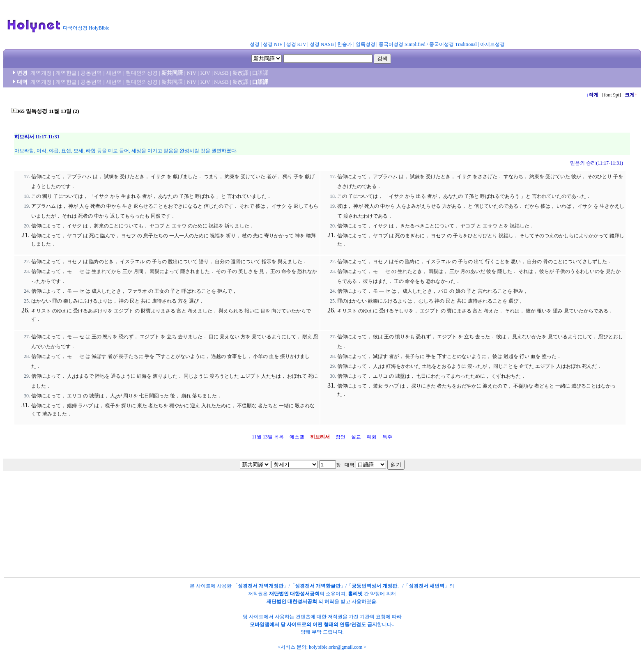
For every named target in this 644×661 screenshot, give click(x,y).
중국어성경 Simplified (402, 44)
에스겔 (297, 437)
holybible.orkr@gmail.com (336, 647)
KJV (205, 73)
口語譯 (260, 73)
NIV (192, 73)
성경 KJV (296, 44)
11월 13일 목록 (268, 437)
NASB (221, 73)
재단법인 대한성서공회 (294, 594)
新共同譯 (172, 73)
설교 (356, 437)
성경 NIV (273, 44)
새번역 (114, 73)
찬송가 (345, 44)
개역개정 (41, 73)
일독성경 (366, 44)
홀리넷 (355, 594)
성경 (255, 44)
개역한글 (66, 73)
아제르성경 (492, 44)
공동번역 (91, 73)
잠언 (340, 437)
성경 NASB (322, 44)
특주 (387, 437)
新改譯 (240, 73)
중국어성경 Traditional (453, 44)
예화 (372, 437)
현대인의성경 (142, 73)
